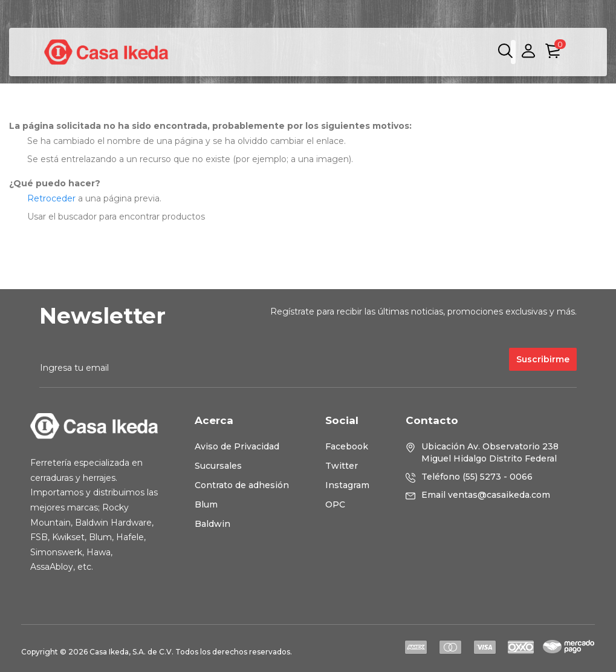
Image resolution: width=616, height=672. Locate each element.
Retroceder (51, 198)
